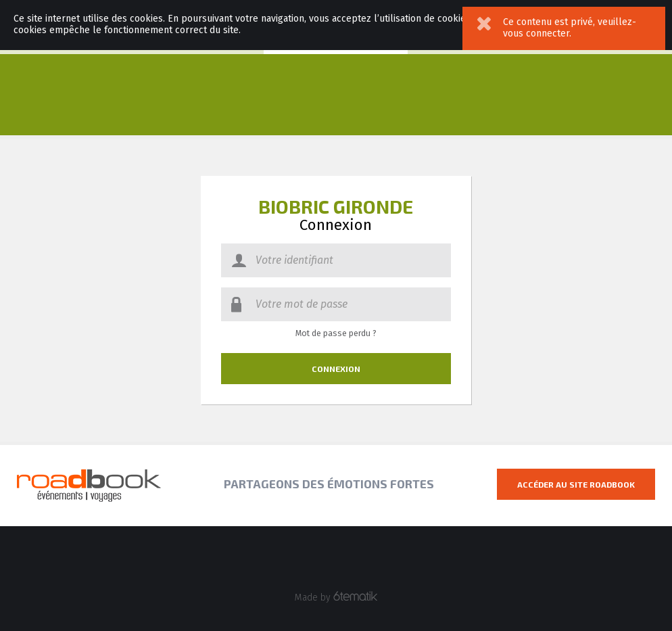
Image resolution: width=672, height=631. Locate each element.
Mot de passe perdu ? (336, 333)
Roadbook (89, 486)
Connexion (336, 369)
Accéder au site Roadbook (576, 484)
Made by (336, 597)
